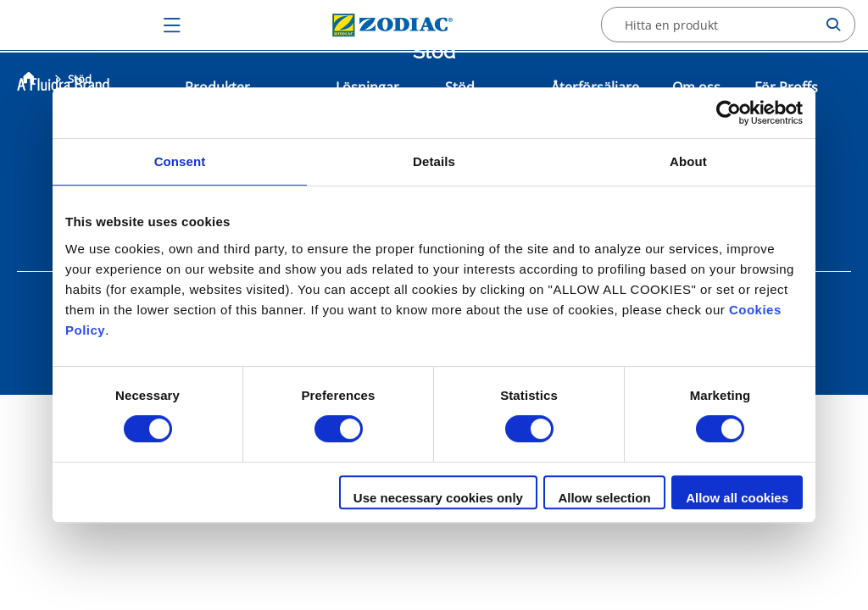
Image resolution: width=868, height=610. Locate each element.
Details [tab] (434, 161)
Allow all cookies (737, 498)
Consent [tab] (180, 161)
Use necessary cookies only (438, 498)
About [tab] (688, 161)
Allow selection (604, 498)
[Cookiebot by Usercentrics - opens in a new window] (729, 113)
